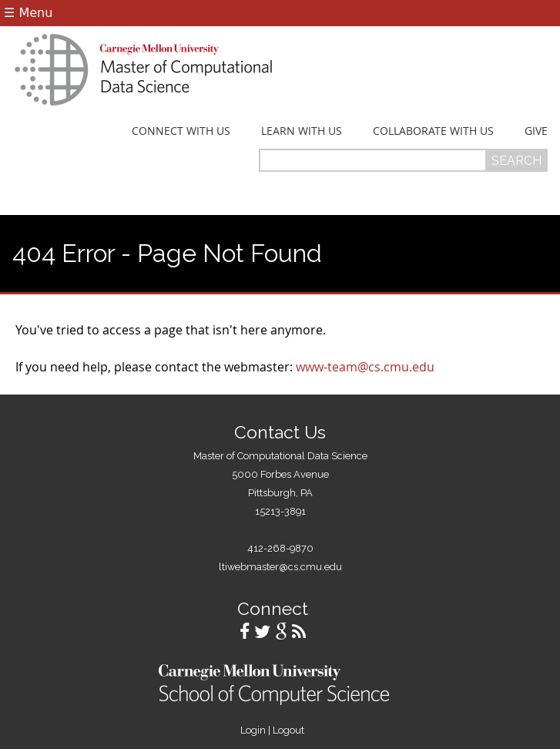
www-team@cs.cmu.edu (365, 367)
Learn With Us (302, 131)
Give (536, 131)
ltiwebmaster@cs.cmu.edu (280, 567)
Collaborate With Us (433, 131)
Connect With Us (181, 131)
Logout (288, 730)
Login (253, 730)
